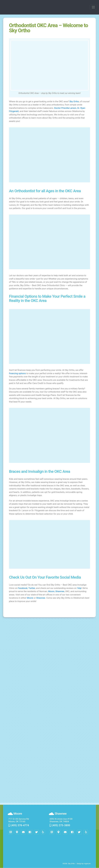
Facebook (23, 588)
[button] (23, 832)
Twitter (32, 588)
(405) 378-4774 (19, 825)
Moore (51, 591)
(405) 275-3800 (60, 825)
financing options (17, 373)
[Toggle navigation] (93, 7)
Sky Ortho (74, 101)
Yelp (79, 588)
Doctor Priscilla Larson (65, 108)
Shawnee (60, 591)
